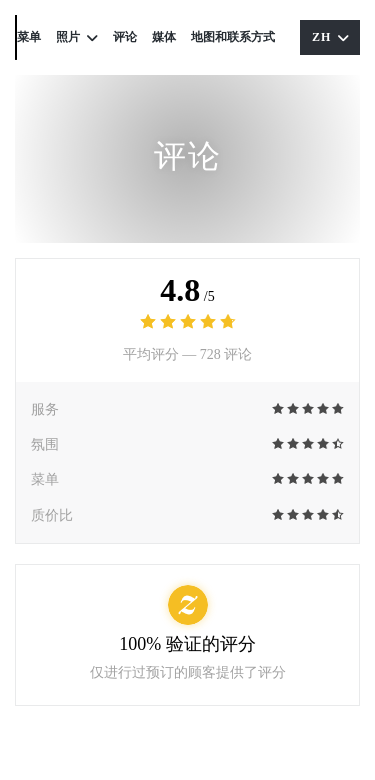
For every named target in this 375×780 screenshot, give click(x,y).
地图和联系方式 (233, 37)
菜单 (29, 37)
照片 (77, 37)
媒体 (164, 37)
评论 (125, 37)
